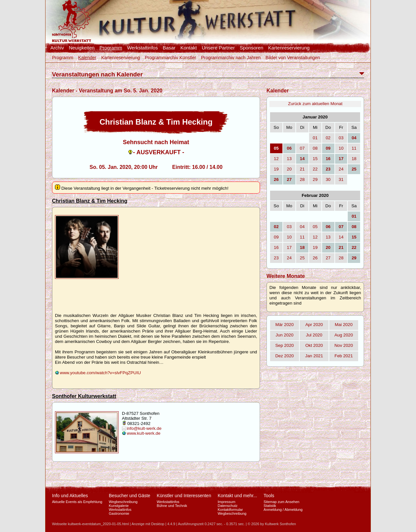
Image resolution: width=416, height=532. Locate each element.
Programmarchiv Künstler (170, 58)
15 (315, 159)
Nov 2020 (344, 345)
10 (341, 148)
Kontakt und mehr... (237, 496)
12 (276, 159)
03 (341, 138)
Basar (169, 48)
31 (341, 179)
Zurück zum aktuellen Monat (315, 104)
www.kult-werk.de (144, 433)
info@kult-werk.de (144, 428)
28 (302, 179)
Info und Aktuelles (70, 496)
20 (289, 169)
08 (315, 148)
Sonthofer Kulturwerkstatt (84, 396)
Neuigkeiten (82, 48)
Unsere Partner (218, 48)
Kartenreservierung (289, 48)
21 (302, 169)
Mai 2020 (344, 325)
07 (302, 148)
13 (289, 159)
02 (328, 138)
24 (341, 169)
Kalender (87, 58)
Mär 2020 (284, 325)
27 (328, 258)
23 (276, 258)
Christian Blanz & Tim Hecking (90, 201)
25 (302, 258)
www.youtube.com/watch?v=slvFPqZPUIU (100, 373)
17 (289, 247)
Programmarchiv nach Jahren (231, 58)
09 (276, 237)
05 (315, 227)
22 (315, 169)
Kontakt (189, 48)
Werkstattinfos (143, 48)
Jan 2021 (314, 356)
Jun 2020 (285, 335)
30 (328, 179)
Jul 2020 (314, 335)
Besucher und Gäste (130, 496)
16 (276, 247)
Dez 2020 (285, 356)
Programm (111, 48)
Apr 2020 (314, 325)
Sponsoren (251, 48)
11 (354, 148)
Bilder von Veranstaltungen (293, 58)
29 (315, 179)
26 (315, 258)
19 (276, 169)
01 (315, 138)
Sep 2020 (285, 345)
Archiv (57, 48)
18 (354, 159)
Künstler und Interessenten (184, 496)
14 (341, 237)
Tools (269, 496)
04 (302, 227)
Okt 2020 (314, 345)
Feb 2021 (344, 356)
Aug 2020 (344, 335)
